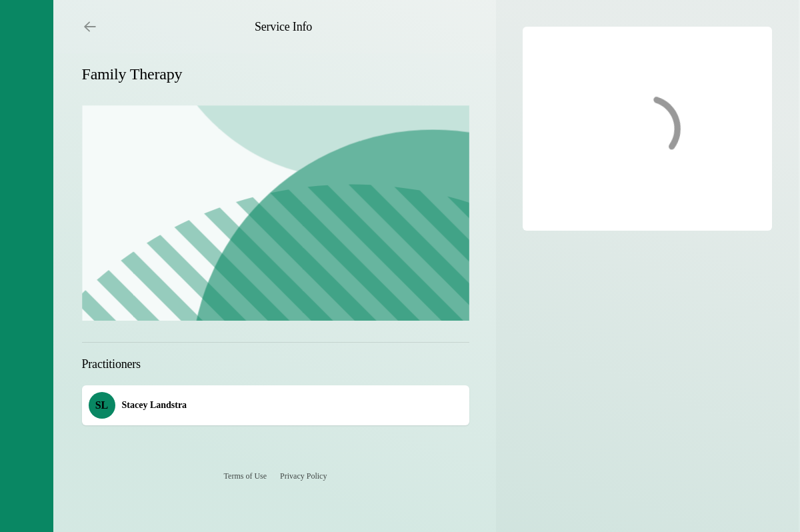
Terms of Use (245, 476)
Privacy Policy (303, 476)
